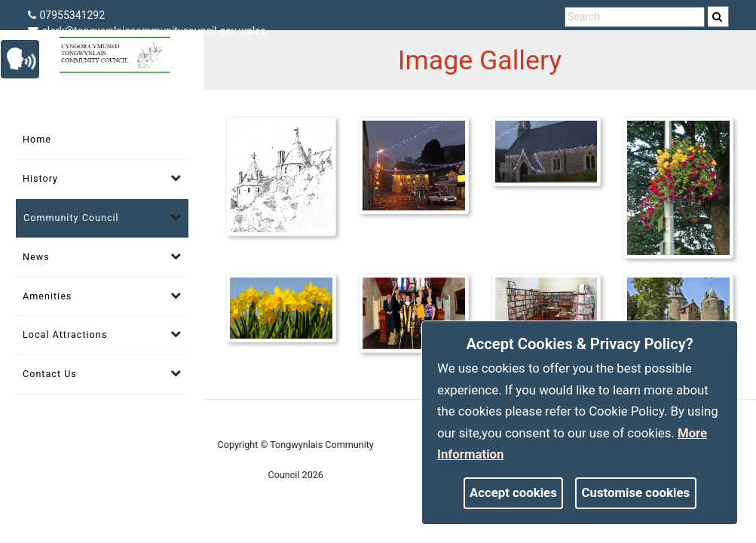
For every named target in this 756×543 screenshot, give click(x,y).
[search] (718, 17)
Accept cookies (513, 492)
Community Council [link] (71, 218)
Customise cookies (636, 492)
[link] (717, 17)
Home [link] (37, 139)
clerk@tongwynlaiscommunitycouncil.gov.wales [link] (147, 31)
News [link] (36, 257)
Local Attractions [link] (65, 334)
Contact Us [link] (50, 374)
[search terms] (635, 17)
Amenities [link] (47, 296)
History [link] (40, 178)
